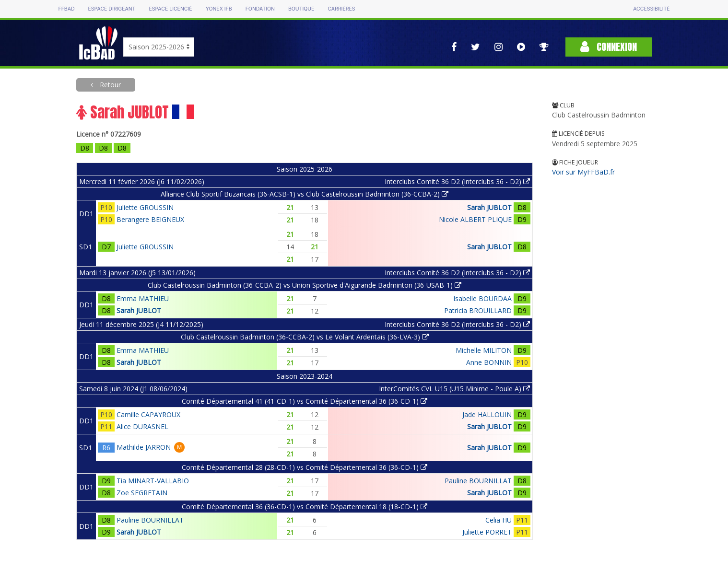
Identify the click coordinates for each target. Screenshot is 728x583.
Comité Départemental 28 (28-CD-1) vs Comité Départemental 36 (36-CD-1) (305, 467)
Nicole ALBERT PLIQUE (475, 219)
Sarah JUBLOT (489, 207)
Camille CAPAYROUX (148, 414)
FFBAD (66, 9)
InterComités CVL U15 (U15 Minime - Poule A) (454, 389)
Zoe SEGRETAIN (142, 493)
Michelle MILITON (484, 350)
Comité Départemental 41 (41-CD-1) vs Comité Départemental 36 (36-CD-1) (305, 401)
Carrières (341, 9)
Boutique (301, 9)
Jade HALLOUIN (487, 414)
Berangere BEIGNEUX (150, 219)
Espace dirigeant (112, 9)
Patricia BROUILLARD (478, 310)
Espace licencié (170, 9)
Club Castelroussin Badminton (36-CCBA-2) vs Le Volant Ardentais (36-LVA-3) (305, 337)
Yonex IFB (219, 9)
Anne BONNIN (489, 362)
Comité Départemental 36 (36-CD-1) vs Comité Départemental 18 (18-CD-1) (305, 507)
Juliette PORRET (487, 532)
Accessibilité (651, 9)
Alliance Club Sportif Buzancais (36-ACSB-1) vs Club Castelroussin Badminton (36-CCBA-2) (305, 194)
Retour (109, 85)
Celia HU (499, 520)
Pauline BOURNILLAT (478, 481)
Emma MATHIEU (143, 298)
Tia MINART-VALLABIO (153, 481)
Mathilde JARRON (144, 447)
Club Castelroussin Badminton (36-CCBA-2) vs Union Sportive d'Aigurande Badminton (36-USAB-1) (305, 285)
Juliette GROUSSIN (145, 207)
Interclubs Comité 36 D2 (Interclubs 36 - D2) (457, 181)
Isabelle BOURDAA (482, 298)
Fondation (260, 9)
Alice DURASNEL (142, 426)
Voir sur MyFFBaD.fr (583, 172)
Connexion (609, 47)
